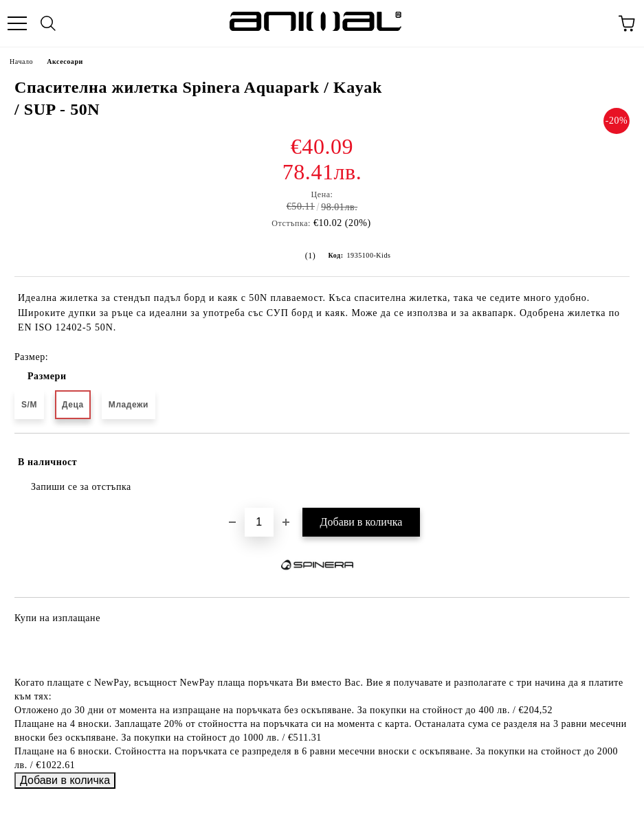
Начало (21, 61)
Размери (47, 376)
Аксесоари (65, 61)
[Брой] (259, 522)
